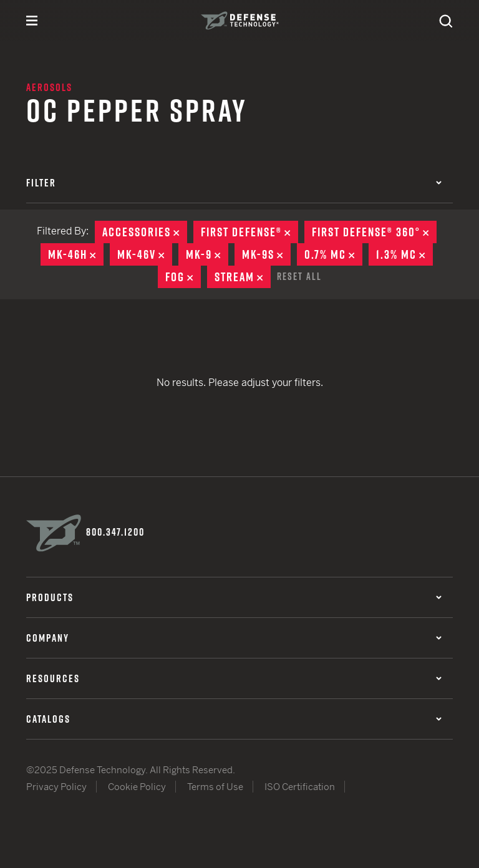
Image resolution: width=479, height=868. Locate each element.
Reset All (299, 276)
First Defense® (249, 232)
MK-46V (145, 254)
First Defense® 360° (374, 232)
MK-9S (266, 254)
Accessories (145, 232)
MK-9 (207, 254)
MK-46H (76, 254)
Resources (234, 678)
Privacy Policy (56, 787)
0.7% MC (333, 254)
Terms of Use (215, 787)
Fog (183, 277)
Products (234, 597)
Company (234, 638)
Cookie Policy (137, 787)
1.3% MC (404, 254)
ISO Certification (300, 787)
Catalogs (234, 719)
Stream (243, 277)
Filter (234, 183)
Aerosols (49, 87)
